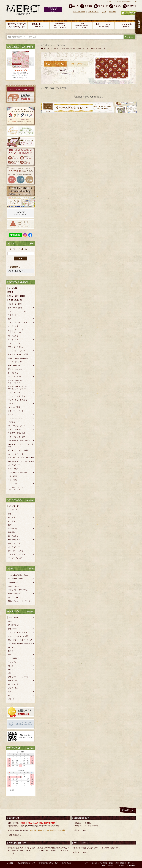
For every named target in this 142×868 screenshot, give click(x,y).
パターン (12, 699)
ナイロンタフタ (14, 392)
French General (14, 594)
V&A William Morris (15, 579)
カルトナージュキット (17, 551)
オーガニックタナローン (17, 322)
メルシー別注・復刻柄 (17, 296)
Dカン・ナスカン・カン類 (18, 636)
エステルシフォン (15, 418)
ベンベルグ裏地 (14, 407)
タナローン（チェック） (17, 311)
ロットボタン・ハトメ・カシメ (20, 640)
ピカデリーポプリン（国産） (19, 354)
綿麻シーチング (14, 366)
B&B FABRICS (14, 586)
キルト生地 (12, 529)
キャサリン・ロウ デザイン (19, 590)
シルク (11, 415)
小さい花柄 (12, 480)
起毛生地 (12, 532)
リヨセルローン (14, 340)
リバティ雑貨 (13, 469)
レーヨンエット (14, 373)
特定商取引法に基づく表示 (48, 863)
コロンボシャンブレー (17, 426)
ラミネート (12, 315)
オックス (12, 521)
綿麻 (10, 514)
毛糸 (10, 621)
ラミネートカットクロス (17, 540)
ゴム (10, 673)
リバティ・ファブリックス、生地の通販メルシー (59, 48)
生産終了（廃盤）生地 (17, 433)
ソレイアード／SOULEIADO (86, 48)
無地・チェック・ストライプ (19, 601)
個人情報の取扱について (26, 863)
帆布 (10, 319)
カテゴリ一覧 (13, 506)
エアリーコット (14, 343)
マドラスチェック (15, 429)
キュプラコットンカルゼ (17, 400)
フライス (12, 404)
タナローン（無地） (16, 308)
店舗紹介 (113, 12)
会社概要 (10, 863)
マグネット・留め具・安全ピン (20, 644)
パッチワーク (13, 684)
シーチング (12, 510)
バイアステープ (14, 465)
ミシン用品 (12, 658)
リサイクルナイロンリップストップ (16, 382)
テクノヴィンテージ (16, 411)
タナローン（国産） (16, 304)
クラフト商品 (13, 688)
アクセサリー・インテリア (18, 677)
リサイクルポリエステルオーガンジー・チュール (17, 388)
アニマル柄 (12, 484)
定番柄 (11, 292)
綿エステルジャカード (17, 369)
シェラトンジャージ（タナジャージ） (16, 331)
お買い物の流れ (79, 12)
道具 (10, 655)
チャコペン (12, 662)
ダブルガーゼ (13, 422)
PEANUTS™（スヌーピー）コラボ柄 (21, 445)
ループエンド (13, 647)
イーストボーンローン (17, 362)
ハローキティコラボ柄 (17, 437)
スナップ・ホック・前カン (18, 632)
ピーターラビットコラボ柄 (18, 450)
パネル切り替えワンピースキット (21, 461)
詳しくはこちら (15, 835)
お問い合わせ (67, 863)
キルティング (13, 326)
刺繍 (10, 692)
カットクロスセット (16, 454)
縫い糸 (11, 666)
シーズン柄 (13, 288)
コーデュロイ (13, 336)
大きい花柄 (12, 476)
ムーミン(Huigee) (15, 597)
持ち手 (11, 651)
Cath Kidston (13, 583)
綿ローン (12, 517)
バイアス (12, 669)
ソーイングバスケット (17, 554)
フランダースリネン (16, 347)
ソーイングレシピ (15, 558)
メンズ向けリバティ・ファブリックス (17, 488)
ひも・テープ (13, 629)
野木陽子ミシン (14, 625)
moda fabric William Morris (18, 575)
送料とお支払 (93, 12)
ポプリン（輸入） (15, 377)
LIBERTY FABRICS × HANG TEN (21, 458)
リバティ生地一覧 (15, 300)
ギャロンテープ (14, 543)
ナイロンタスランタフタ (17, 396)
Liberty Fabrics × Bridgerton (19, 358)
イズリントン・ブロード (17, 351)
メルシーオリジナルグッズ (18, 473)
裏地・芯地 (12, 681)
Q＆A (104, 12)
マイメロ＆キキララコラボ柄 (19, 441)
